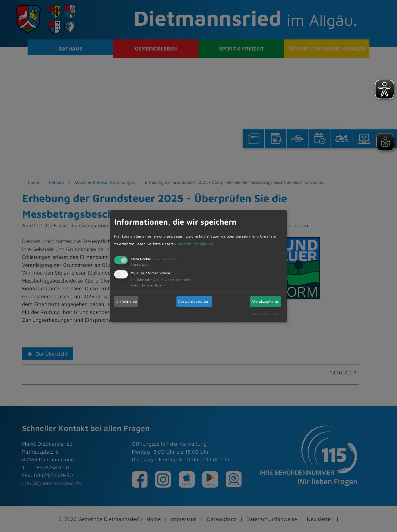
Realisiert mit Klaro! (267, 314)
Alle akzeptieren (265, 301)
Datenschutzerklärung (194, 244)
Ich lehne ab (126, 301)
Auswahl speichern (194, 301)
